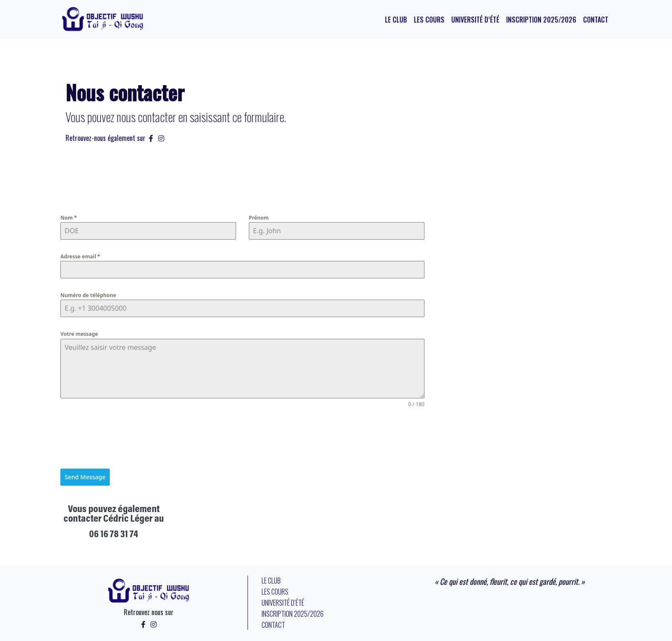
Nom (69, 218)
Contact (596, 20)
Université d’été (475, 20)
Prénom (259, 218)
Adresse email (80, 256)
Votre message (79, 334)
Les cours (429, 20)
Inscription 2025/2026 (541, 20)
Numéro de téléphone (88, 295)
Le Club (396, 20)
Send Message (85, 477)
